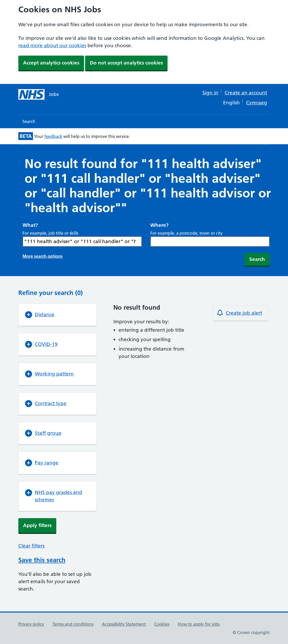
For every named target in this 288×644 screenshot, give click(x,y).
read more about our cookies (52, 45)
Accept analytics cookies (51, 63)
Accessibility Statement (124, 624)
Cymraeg (257, 103)
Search (29, 121)
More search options (43, 256)
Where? (159, 225)
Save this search (42, 560)
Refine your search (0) (51, 293)
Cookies (162, 624)
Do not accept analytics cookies (126, 63)
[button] (57, 315)
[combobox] (210, 241)
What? (30, 225)
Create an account (246, 93)
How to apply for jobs (199, 624)
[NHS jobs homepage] (38, 94)
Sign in (210, 93)
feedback (53, 136)
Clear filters (31, 546)
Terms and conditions (73, 624)
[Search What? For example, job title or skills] (82, 241)
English (231, 103)
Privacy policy (31, 624)
